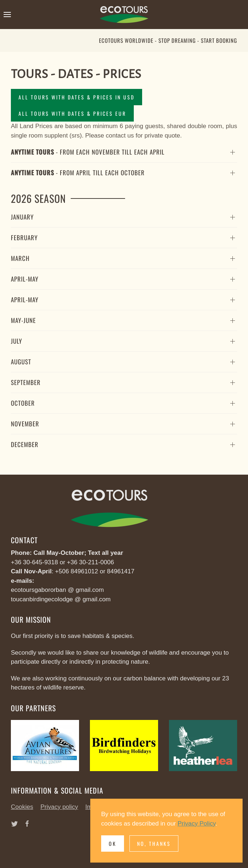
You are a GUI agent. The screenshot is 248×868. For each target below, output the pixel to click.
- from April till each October (78, 173)
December (25, 444)
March (20, 258)
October (23, 403)
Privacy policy (59, 807)
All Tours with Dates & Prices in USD (77, 97)
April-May (25, 279)
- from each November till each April (88, 152)
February (24, 238)
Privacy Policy (197, 824)
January (22, 217)
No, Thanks (154, 844)
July (16, 341)
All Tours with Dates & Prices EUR (72, 113)
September (26, 382)
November (25, 424)
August (21, 362)
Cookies (22, 807)
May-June (23, 320)
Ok (113, 844)
